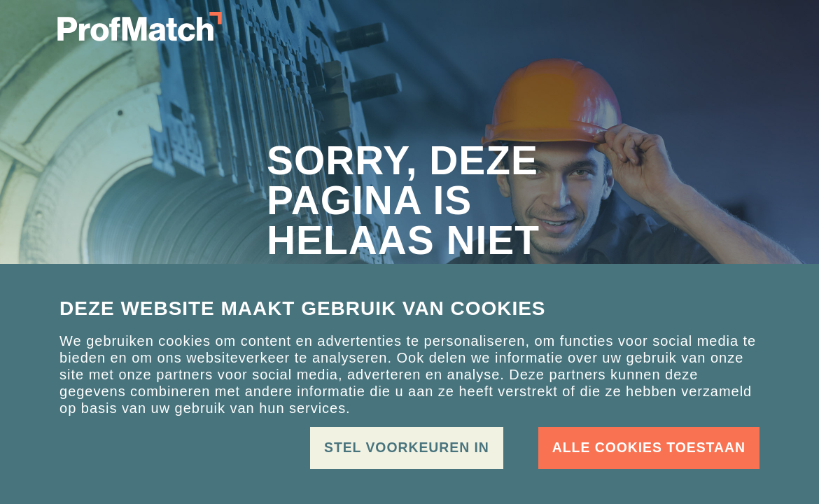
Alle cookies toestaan (649, 447)
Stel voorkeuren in (407, 447)
